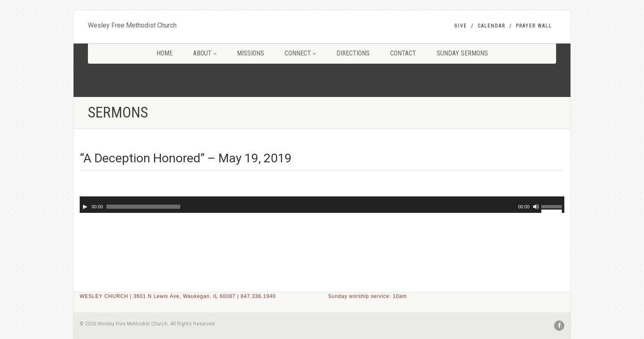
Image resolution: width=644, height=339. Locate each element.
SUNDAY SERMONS (462, 53)
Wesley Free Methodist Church (132, 23)
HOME (164, 53)
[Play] (85, 207)
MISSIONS (251, 53)
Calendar (491, 26)
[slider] (143, 207)
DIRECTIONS (353, 53)
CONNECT (300, 53)
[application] (322, 205)
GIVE (461, 26)
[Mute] (536, 207)
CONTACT (403, 53)
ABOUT (205, 53)
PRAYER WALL (534, 26)
